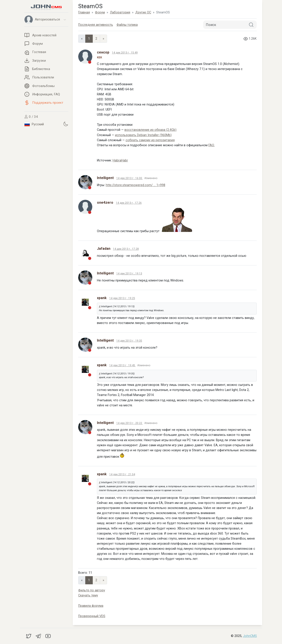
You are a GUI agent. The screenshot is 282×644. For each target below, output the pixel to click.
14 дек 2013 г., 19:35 (129, 341)
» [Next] (103, 39)
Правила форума (91, 606)
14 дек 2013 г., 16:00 (130, 178)
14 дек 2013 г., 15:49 (125, 53)
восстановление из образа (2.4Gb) (150, 130)
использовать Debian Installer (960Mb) (143, 135)
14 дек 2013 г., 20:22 (130, 423)
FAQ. (212, 145)
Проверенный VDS (92, 616)
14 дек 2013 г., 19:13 (129, 274)
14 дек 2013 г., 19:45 (122, 365)
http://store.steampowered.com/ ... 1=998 (135, 185)
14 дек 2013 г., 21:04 (122, 474)
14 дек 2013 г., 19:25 (122, 298)
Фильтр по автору (92, 590)
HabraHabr (120, 160)
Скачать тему (88, 595)
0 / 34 (31, 117)
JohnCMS (250, 636)
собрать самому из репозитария (150, 140)
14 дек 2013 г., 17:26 (129, 203)
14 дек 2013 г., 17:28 (126, 249)
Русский (34, 124)
